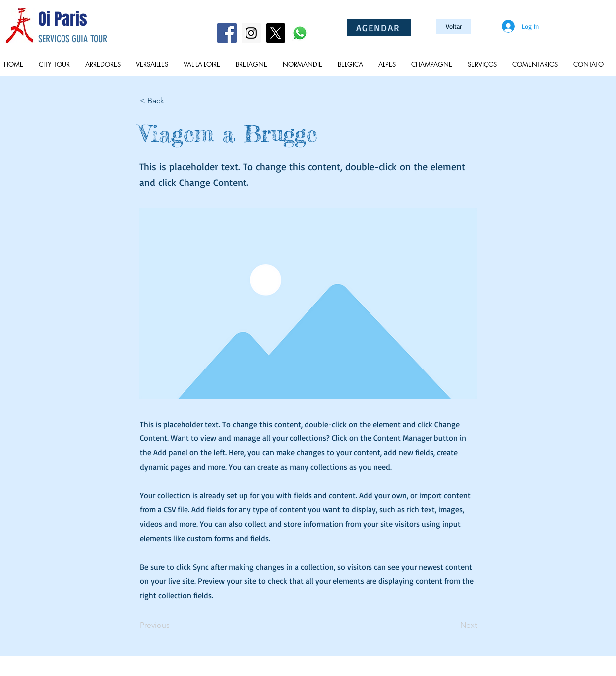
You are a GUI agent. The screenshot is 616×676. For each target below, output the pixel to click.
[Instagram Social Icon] (251, 33)
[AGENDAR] (379, 28)
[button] (173, 101)
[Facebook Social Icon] (227, 33)
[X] (276, 33)
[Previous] (173, 625)
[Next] (452, 625)
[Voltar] (454, 26)
